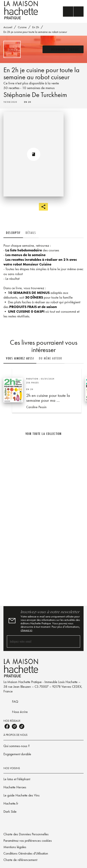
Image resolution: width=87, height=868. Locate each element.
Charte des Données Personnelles (26, 834)
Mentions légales (15, 847)
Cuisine (22, 27)
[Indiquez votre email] (38, 641)
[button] (63, 49)
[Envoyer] (75, 642)
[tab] (13, 233)
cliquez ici (26, 630)
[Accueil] (21, 10)
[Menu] (73, 12)
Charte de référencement (20, 860)
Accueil (8, 27)
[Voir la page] (43, 520)
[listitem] (7, 726)
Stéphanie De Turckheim (35, 95)
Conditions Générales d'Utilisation (26, 853)
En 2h (36, 27)
